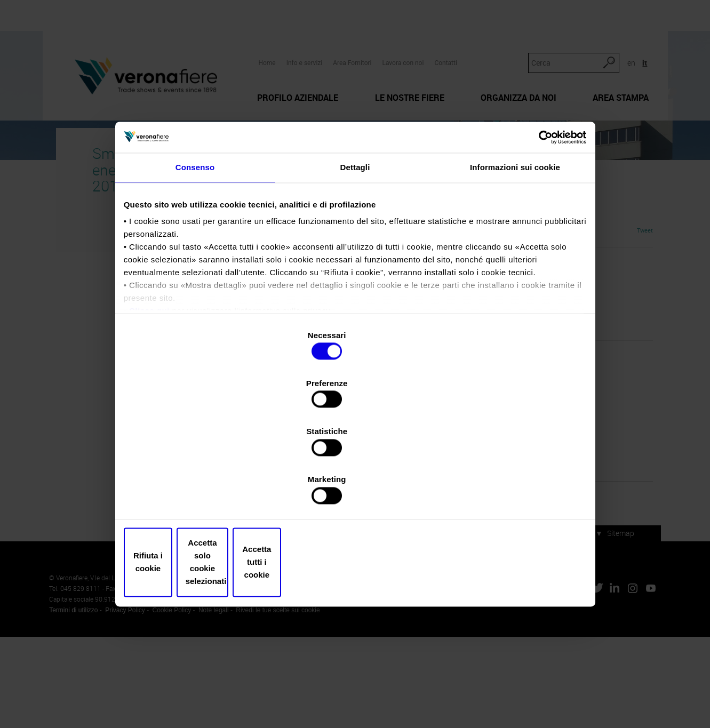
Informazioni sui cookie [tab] (515, 265)
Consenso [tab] (195, 265)
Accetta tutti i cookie (509, 490)
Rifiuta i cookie (202, 490)
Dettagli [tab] (355, 265)
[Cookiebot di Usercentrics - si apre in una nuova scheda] (536, 230)
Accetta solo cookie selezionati (355, 490)
